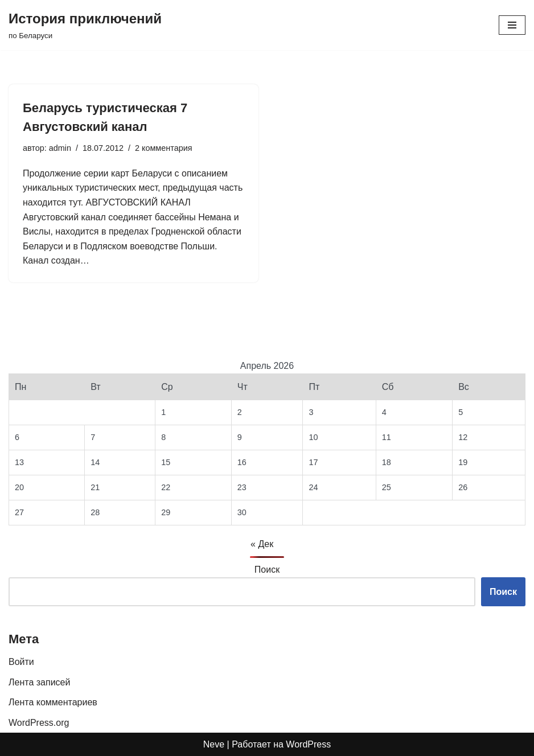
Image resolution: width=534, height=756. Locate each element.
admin (60, 148)
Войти (21, 662)
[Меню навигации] (512, 25)
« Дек (262, 544)
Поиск (267, 570)
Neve (214, 744)
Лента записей (39, 682)
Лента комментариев (53, 702)
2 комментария (163, 148)
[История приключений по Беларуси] (85, 25)
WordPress (308, 744)
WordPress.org (39, 723)
